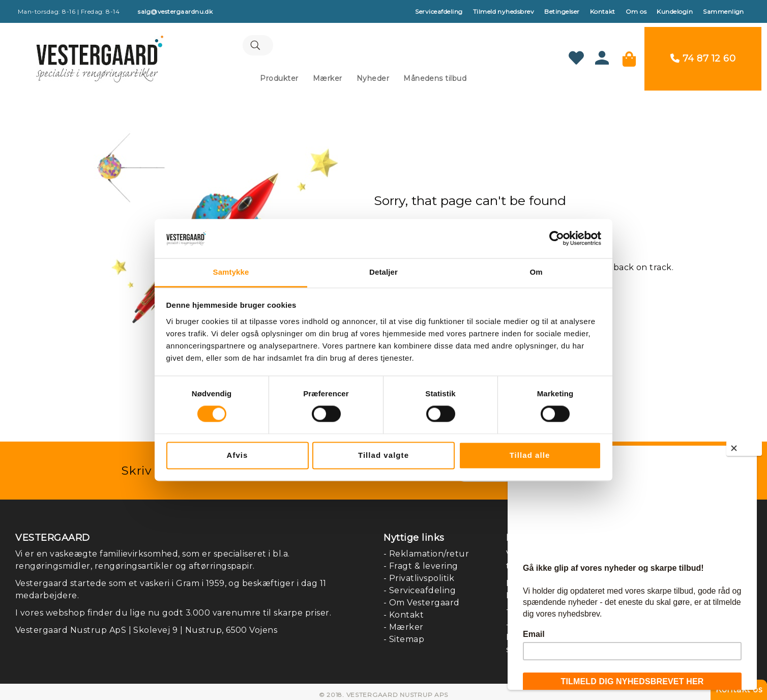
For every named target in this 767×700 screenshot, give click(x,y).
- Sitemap (404, 633)
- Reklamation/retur (426, 548)
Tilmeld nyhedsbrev (504, 11)
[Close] (744, 448)
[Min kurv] (635, 55)
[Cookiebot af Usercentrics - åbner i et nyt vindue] (557, 239)
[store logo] (94, 55)
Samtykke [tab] (231, 272)
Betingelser (562, 11)
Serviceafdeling (439, 11)
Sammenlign (724, 11)
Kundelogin (675, 11)
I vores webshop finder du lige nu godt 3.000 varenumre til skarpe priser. (173, 607)
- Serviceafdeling (420, 584)
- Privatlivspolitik (419, 572)
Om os (636, 11)
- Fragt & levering (421, 560)
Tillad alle (530, 455)
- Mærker (404, 621)
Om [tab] (536, 272)
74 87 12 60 (715, 55)
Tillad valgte (383, 455)
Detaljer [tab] (383, 272)
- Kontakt (404, 609)
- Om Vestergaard (422, 596)
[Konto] (608, 58)
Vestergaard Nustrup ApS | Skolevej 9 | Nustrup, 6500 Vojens (146, 624)
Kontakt (603, 11)
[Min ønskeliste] (582, 55)
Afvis (238, 455)
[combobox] (363, 43)
